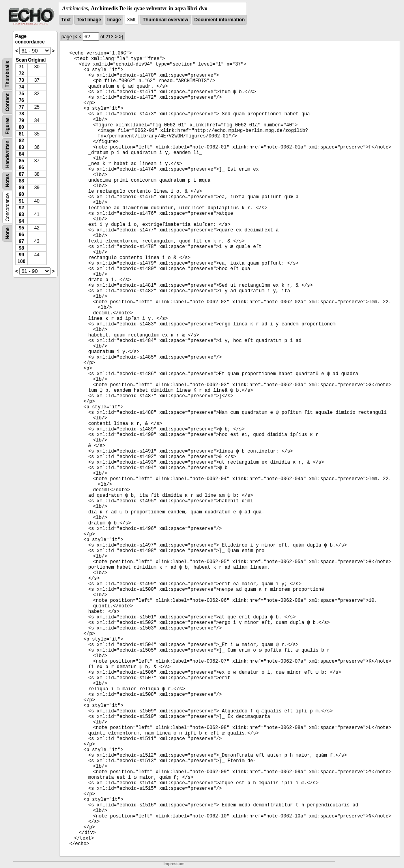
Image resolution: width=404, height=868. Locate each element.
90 (22, 194)
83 (22, 147)
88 (22, 181)
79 (22, 120)
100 (21, 261)
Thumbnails (7, 74)
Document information (219, 20)
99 (22, 255)
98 (22, 248)
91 (22, 201)
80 (22, 127)
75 (22, 94)
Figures (7, 126)
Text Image (89, 20)
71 (22, 67)
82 (22, 141)
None (7, 233)
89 (22, 188)
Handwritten (7, 154)
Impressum (174, 864)
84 (22, 154)
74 (22, 87)
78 (22, 114)
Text (66, 20)
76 (22, 100)
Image (114, 20)
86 (22, 167)
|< (75, 37)
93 (22, 214)
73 (22, 80)
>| (121, 37)
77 (22, 107)
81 (22, 134)
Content (7, 102)
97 (22, 241)
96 (22, 235)
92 (22, 208)
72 (22, 73)
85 (22, 161)
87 (22, 174)
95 (22, 228)
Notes (7, 181)
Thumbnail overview (166, 20)
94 (22, 221)
